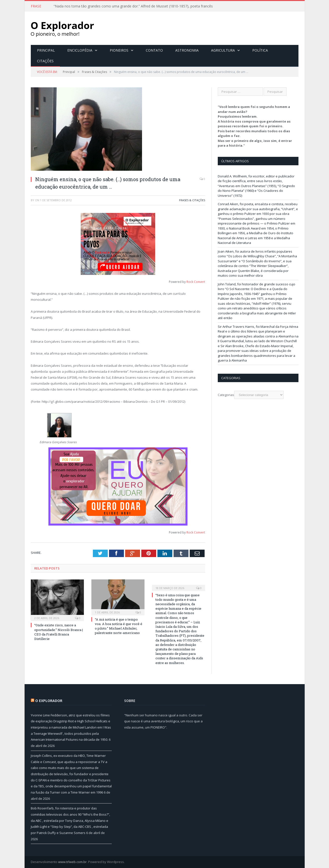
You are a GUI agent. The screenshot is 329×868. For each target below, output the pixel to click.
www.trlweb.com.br (72, 862)
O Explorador (49, 701)
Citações (45, 61)
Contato (154, 50)
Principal (46, 50)
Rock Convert (196, 282)
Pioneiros (119, 50)
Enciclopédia (80, 50)
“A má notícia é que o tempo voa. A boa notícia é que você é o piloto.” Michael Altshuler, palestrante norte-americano (119, 626)
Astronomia (187, 50)
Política (260, 50)
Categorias (226, 395)
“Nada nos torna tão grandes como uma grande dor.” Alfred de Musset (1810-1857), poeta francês (133, 6)
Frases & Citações (192, 200)
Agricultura (223, 50)
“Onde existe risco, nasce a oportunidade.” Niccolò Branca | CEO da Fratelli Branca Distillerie (59, 632)
